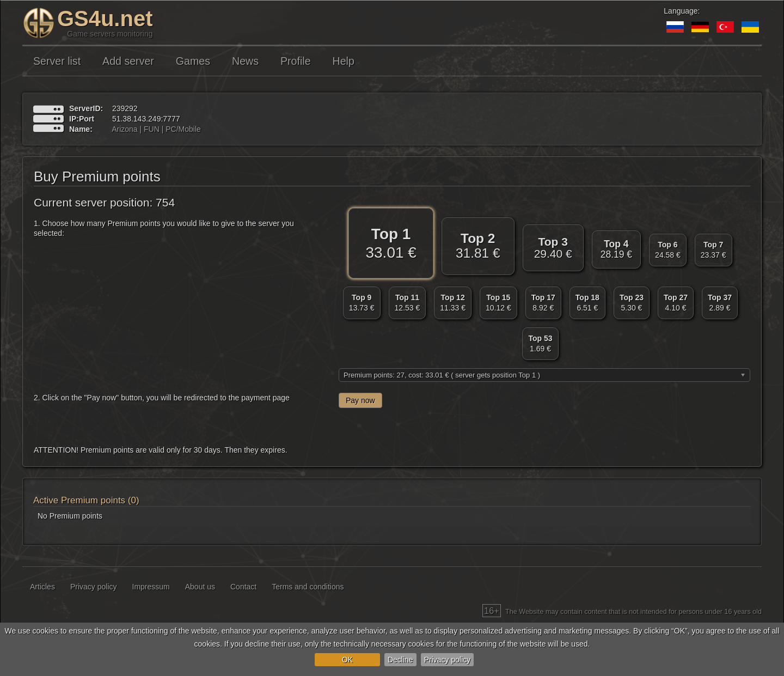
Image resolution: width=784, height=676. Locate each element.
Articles (42, 587)
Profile (296, 61)
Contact (243, 587)
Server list (57, 61)
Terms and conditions (308, 587)
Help (344, 61)
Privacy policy (448, 660)
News (245, 61)
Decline (400, 660)
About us (200, 587)
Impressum (151, 587)
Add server (128, 61)
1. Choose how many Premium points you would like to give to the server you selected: (164, 228)
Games (193, 61)
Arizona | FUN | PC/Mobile (156, 129)
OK (347, 660)
